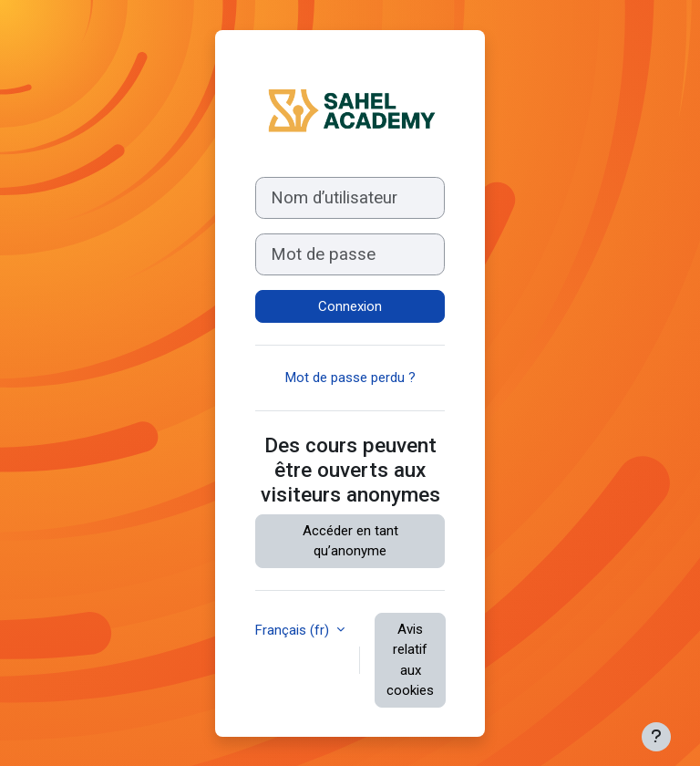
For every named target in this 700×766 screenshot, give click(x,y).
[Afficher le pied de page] (656, 737)
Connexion (350, 306)
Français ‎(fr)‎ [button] (294, 630)
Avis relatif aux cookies (410, 660)
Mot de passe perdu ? (350, 378)
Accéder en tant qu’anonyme (350, 541)
